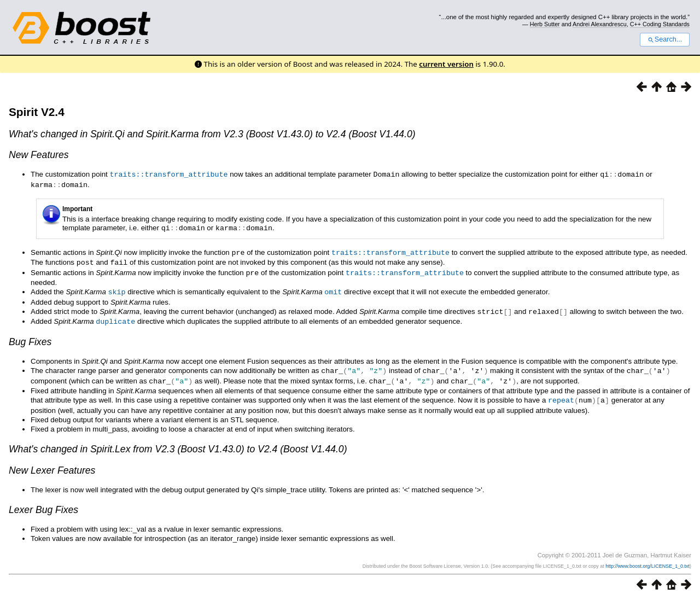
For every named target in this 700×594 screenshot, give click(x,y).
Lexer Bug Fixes (43, 503)
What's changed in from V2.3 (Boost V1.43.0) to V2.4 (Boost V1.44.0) (178, 442)
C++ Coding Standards (660, 24)
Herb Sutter (545, 24)
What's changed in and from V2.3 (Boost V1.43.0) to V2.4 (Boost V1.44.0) (212, 134)
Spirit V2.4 (37, 112)
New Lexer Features (52, 464)
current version (446, 64)
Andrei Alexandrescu (600, 24)
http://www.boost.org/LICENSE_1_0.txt (647, 560)
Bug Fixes (30, 337)
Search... (665, 39)
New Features (39, 155)
